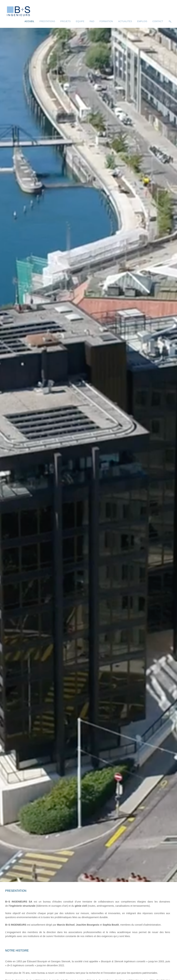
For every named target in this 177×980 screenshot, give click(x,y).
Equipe (80, 21)
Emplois (142, 21)
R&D (92, 21)
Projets (66, 21)
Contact (158, 21)
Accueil (29, 21)
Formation (106, 21)
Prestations (47, 21)
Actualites (125, 21)
